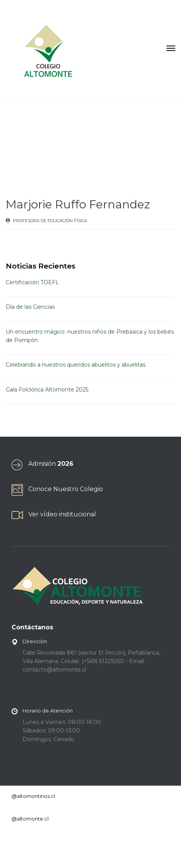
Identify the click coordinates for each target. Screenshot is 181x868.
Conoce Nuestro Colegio (66, 489)
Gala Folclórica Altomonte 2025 (47, 390)
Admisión (51, 464)
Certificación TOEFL (32, 282)
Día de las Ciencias (30, 307)
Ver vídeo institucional (62, 514)
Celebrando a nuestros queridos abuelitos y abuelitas (76, 365)
